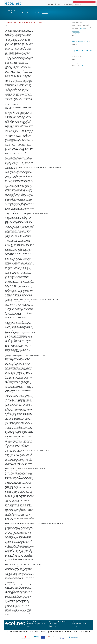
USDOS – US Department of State (80, 44)
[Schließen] (95, 2)
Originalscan (82, 31)
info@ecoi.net (53, 629)
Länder (51, 4)
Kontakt (73, 624)
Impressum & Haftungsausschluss (79, 626)
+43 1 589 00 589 (54, 628)
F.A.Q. (73, 628)
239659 (82, 68)
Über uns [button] (58, 4)
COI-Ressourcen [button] (68, 4)
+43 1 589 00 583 (54, 626)
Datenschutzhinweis (76, 629)
